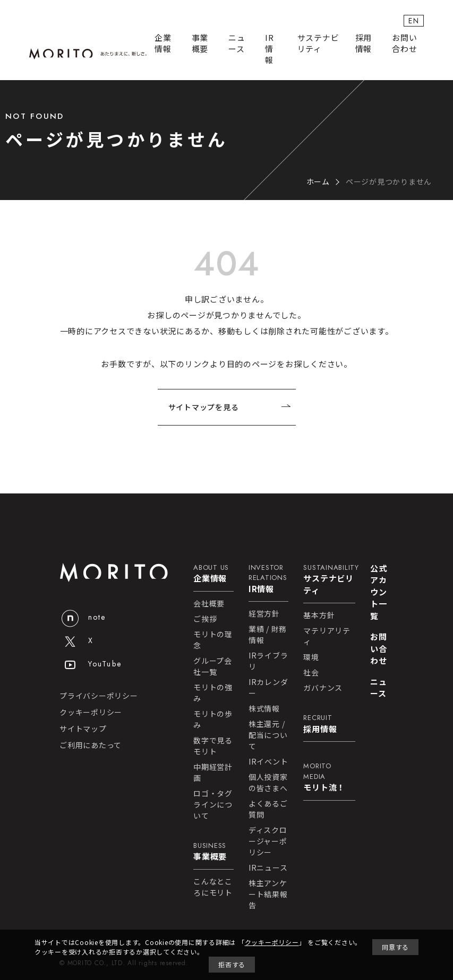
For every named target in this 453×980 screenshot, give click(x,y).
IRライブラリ (268, 661)
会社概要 (209, 603)
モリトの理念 (213, 640)
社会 (311, 672)
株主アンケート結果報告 (268, 894)
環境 (311, 657)
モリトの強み (213, 693)
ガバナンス (323, 688)
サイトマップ (83, 729)
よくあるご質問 (268, 809)
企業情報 (163, 43)
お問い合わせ (404, 43)
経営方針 (264, 613)
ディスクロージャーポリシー (268, 841)
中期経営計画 (213, 772)
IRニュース (268, 868)
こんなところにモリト (213, 887)
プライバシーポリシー (99, 696)
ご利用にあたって (91, 745)
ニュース (237, 43)
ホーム (318, 181)
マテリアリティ (327, 636)
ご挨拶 (205, 619)
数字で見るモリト (213, 746)
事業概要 (200, 43)
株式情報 (264, 708)
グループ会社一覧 (213, 666)
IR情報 (270, 49)
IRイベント (268, 761)
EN (414, 21)
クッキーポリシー (91, 712)
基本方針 (319, 615)
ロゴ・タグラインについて (213, 804)
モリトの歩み (213, 719)
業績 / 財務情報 (268, 634)
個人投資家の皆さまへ (268, 782)
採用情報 (364, 43)
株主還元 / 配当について (268, 735)
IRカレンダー (268, 687)
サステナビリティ (318, 43)
